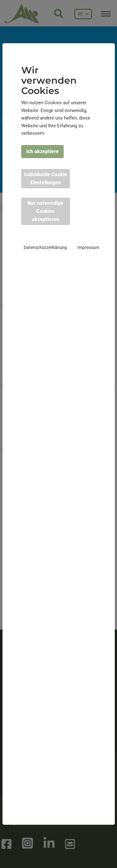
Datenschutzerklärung (45, 247)
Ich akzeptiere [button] (42, 151)
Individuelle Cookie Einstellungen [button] (46, 178)
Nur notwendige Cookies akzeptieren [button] (45, 211)
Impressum (88, 247)
